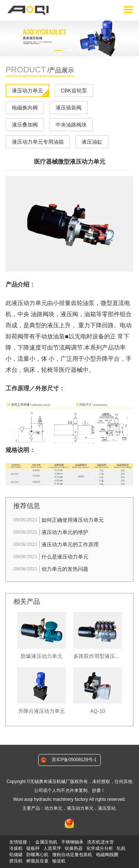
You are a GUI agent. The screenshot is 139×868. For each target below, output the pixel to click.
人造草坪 (52, 848)
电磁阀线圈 (107, 855)
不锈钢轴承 (72, 842)
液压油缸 (92, 142)
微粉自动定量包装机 (72, 855)
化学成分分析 (100, 848)
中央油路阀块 (71, 125)
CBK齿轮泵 (74, 91)
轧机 (121, 848)
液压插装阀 (69, 108)
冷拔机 (16, 848)
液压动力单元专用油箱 (38, 142)
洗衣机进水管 (100, 842)
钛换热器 (74, 848)
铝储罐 (16, 855)
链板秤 (33, 848)
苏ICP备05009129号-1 (74, 760)
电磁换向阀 (25, 108)
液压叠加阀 (25, 125)
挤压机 (16, 861)
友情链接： (20, 842)
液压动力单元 (27, 91)
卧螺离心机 (37, 855)
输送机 (59, 861)
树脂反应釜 (37, 861)
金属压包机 (46, 842)
